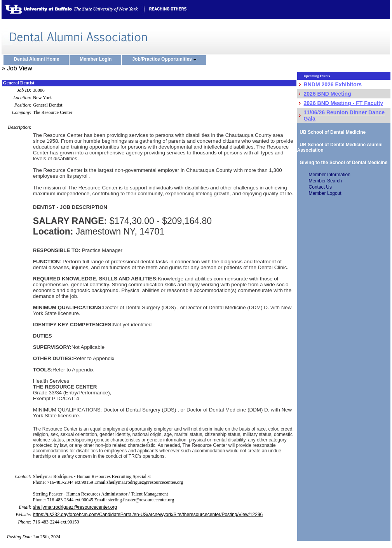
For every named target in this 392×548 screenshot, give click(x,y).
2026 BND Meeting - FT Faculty (344, 103)
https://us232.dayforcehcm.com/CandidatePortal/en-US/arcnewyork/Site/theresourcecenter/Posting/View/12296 (148, 515)
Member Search (325, 181)
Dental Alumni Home (38, 60)
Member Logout (325, 193)
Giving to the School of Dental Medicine (342, 163)
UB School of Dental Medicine (332, 132)
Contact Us (320, 187)
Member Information (330, 175)
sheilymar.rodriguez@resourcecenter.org (75, 507)
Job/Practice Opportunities (166, 60)
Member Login (97, 60)
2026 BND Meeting (328, 94)
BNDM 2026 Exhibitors (333, 84)
